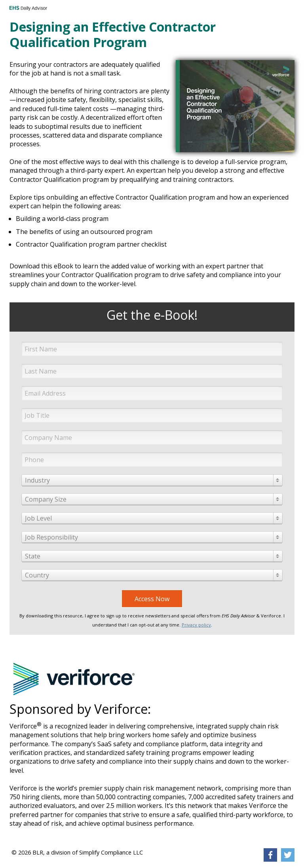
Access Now (152, 599)
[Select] (152, 480)
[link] (270, 855)
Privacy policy (196, 625)
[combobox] (152, 480)
